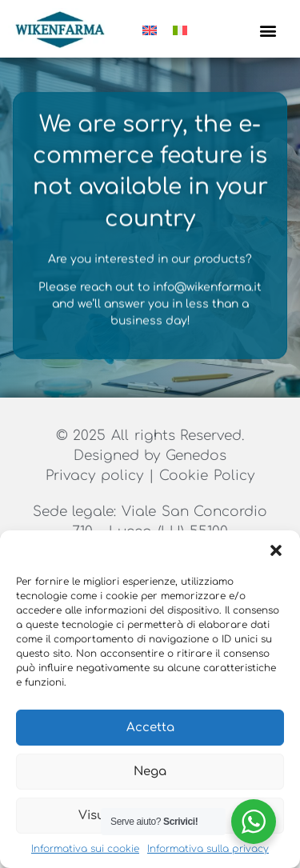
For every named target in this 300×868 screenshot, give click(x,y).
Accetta (150, 728)
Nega (150, 772)
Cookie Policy (207, 479)
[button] (276, 550)
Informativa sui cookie (85, 849)
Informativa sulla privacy (208, 849)
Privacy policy (97, 479)
